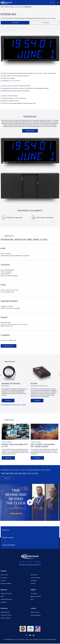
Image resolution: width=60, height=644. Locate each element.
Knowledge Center (5, 613)
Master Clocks (4, 575)
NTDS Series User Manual (45, 218)
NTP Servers (4, 578)
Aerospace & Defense (6, 594)
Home (2, 7)
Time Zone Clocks (19, 7)
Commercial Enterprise (6, 600)
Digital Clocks (34, 575)
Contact (33, 609)
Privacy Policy (21, 640)
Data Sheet (15, 23)
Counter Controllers (36, 578)
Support (33, 590)
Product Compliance (6, 618)
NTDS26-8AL (28, 7)
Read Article (7, 479)
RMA (32, 600)
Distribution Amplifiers (6, 584)
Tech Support (34, 594)
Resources (4, 609)
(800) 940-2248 (23, 565)
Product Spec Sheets (6, 615)
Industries (4, 590)
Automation (4, 603)
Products (7, 7)
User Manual (45, 23)
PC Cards (3, 581)
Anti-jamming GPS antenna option (11, 405)
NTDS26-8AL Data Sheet (14, 218)
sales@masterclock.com (34, 565)
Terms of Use (29, 640)
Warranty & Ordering (36, 597)
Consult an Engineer (36, 615)
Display (12, 7)
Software (33, 584)
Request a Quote (30, 131)
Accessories (34, 581)
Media (2, 597)
